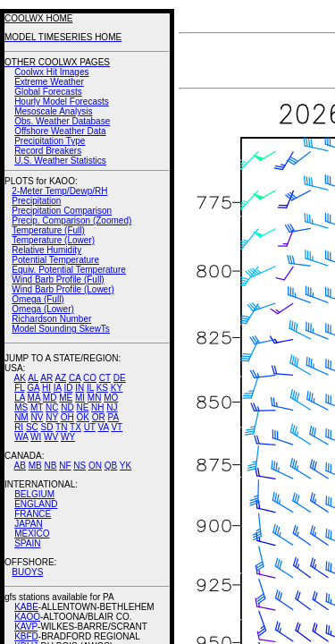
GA (33, 388)
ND (67, 407)
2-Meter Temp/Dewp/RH (59, 191)
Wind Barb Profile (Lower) (63, 289)
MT (37, 407)
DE (120, 378)
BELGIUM (34, 494)
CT (105, 378)
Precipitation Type (50, 141)
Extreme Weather (49, 82)
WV (51, 437)
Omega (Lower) (42, 309)
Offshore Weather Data (60, 131)
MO (111, 398)
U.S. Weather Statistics (60, 161)
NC (52, 407)
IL (90, 388)
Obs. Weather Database (62, 121)
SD (47, 427)
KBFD (26, 636)
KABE (26, 607)
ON (95, 466)
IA (58, 388)
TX (75, 427)
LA (20, 398)
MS (21, 407)
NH (97, 407)
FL (19, 388)
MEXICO (32, 534)
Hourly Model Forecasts (62, 102)
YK (126, 466)
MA (34, 398)
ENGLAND (36, 504)
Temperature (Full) (48, 230)
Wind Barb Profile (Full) (58, 280)
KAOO (27, 617)
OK (82, 417)
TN (61, 427)
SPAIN (27, 543)
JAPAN (29, 524)
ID (68, 388)
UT (90, 427)
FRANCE (33, 514)
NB (50, 466)
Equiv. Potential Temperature (68, 270)
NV (37, 417)
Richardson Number (51, 319)
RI (19, 427)
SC (32, 427)
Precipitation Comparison (62, 211)
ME (66, 398)
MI (80, 398)
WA (21, 437)
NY (52, 417)
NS (80, 466)
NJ (112, 407)
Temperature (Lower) (53, 240)
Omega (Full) (38, 299)
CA (75, 378)
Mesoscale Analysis (53, 111)
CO (90, 378)
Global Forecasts (48, 92)
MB (35, 466)
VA (104, 427)
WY (68, 437)
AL (33, 378)
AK (20, 378)
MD (50, 398)
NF (65, 466)
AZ (60, 378)
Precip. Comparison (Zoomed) (71, 220)
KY (117, 388)
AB (20, 466)
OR (99, 417)
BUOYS (27, 572)
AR (46, 378)
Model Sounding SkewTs (61, 329)
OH (67, 417)
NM (21, 417)
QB (111, 466)
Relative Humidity (46, 250)
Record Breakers (48, 151)
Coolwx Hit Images (51, 72)
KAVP (26, 627)
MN (95, 398)
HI (46, 388)
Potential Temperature (55, 260)
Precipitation (36, 201)
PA (113, 417)
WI (36, 437)
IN (80, 388)
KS (102, 388)
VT (117, 427)
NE (82, 407)
